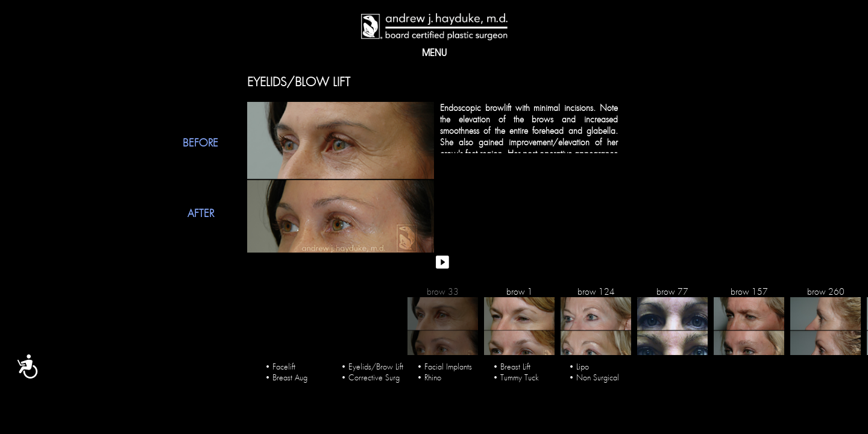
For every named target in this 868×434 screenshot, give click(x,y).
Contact (555, 55)
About (307, 55)
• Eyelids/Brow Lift (372, 363)
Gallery (353, 55)
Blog (508, 55)
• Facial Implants (445, 363)
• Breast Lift (512, 363)
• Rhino (429, 374)
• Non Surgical (594, 374)
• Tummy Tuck (516, 374)
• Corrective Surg (370, 374)
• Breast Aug (286, 374)
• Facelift (280, 363)
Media (400, 55)
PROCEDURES (455, 55)
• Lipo (579, 363)
